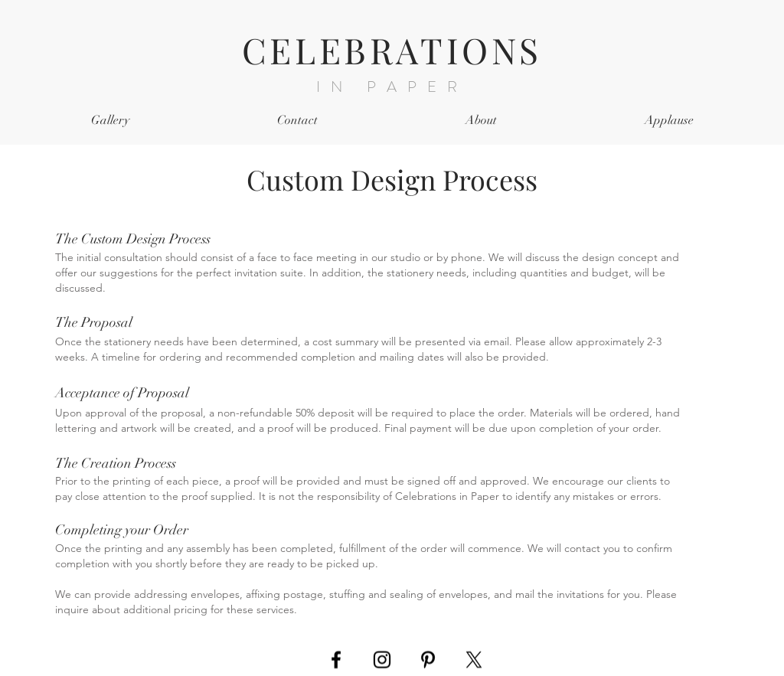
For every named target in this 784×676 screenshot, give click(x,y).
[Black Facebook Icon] (336, 660)
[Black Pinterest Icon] (428, 660)
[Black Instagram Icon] (382, 660)
